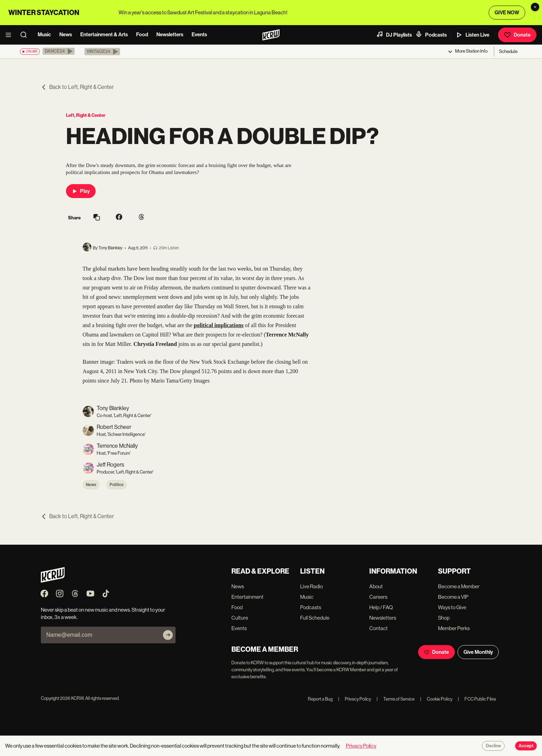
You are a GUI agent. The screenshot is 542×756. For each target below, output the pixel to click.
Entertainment (247, 597)
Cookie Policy (436, 699)
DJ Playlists (394, 35)
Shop (444, 618)
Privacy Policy (355, 699)
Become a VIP (453, 597)
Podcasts (431, 35)
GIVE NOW (507, 13)
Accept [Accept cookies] (526, 746)
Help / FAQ (381, 607)
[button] (59, 51)
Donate (517, 35)
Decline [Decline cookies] (493, 746)
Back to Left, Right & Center (77, 87)
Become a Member (459, 586)
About (376, 586)
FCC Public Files (477, 699)
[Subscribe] (168, 635)
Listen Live (473, 35)
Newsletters (170, 35)
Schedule (508, 51)
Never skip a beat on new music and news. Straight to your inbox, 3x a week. (103, 613)
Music (44, 35)
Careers (378, 597)
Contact (378, 628)
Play (81, 191)
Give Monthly (478, 652)
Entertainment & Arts (104, 35)
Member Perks (454, 628)
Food (142, 35)
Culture (240, 618)
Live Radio (311, 586)
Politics (117, 485)
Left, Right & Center (86, 115)
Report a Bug (320, 699)
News (66, 35)
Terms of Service (396, 699)
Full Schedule (315, 618)
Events (199, 35)
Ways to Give (452, 607)
